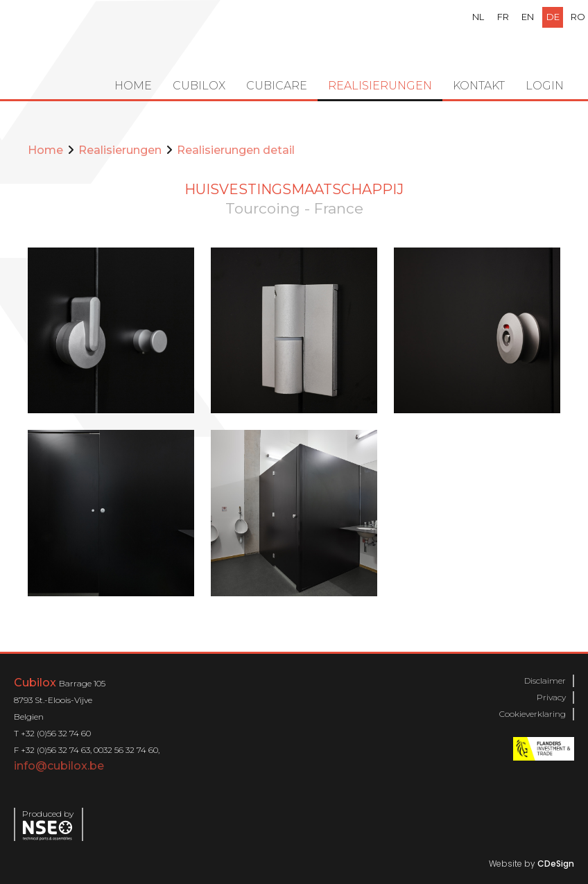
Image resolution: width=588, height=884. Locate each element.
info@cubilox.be (59, 766)
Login (545, 86)
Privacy (551, 697)
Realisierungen (380, 86)
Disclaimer (545, 681)
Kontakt (479, 86)
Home (133, 86)
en (528, 17)
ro (578, 17)
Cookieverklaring (533, 714)
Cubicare (277, 86)
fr (503, 17)
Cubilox (199, 86)
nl (478, 17)
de (553, 17)
